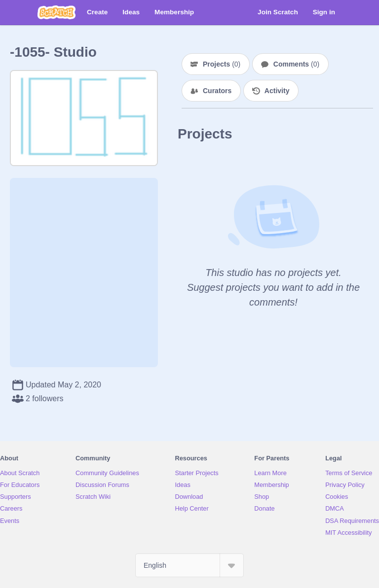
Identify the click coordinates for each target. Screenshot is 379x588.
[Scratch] (57, 12)
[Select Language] (189, 565)
